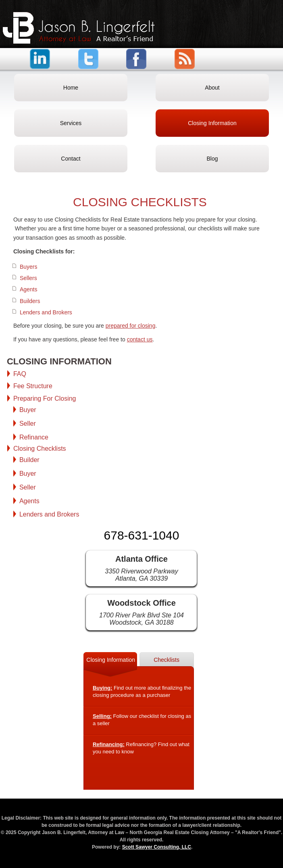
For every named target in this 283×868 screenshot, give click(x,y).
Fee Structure (33, 386)
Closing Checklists (40, 449)
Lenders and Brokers (46, 312)
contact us (140, 339)
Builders (30, 301)
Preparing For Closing (45, 398)
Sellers (28, 278)
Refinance (34, 437)
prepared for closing (131, 326)
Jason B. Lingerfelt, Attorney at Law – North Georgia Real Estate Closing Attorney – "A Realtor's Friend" (79, 28)
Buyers (29, 267)
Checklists (166, 660)
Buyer (28, 410)
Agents (29, 289)
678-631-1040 (142, 535)
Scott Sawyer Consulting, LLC (157, 847)
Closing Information (111, 660)
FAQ (20, 374)
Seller (28, 424)
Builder (29, 460)
